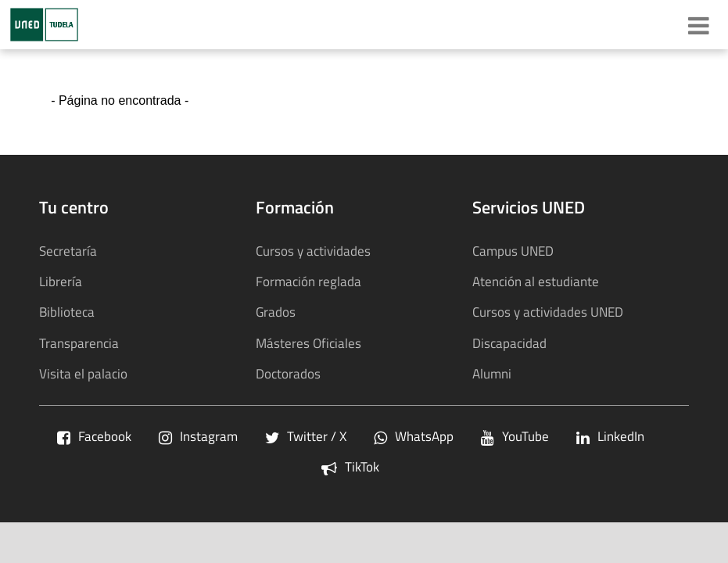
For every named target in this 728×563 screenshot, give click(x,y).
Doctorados (288, 373)
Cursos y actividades (313, 251)
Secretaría (68, 251)
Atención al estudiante (536, 281)
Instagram (198, 436)
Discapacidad (509, 343)
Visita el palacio (83, 373)
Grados (276, 312)
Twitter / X (306, 436)
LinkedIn (610, 436)
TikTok (350, 466)
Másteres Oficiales (308, 343)
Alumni (492, 373)
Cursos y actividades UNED (548, 312)
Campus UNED (513, 251)
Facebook (94, 436)
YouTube (515, 436)
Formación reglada (308, 281)
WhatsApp (414, 436)
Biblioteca (67, 312)
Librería (61, 281)
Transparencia (79, 343)
